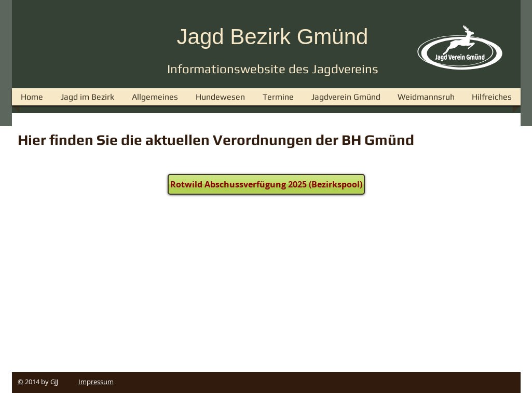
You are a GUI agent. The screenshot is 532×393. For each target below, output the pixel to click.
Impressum (96, 382)
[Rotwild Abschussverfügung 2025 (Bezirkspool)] (266, 184)
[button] (155, 97)
